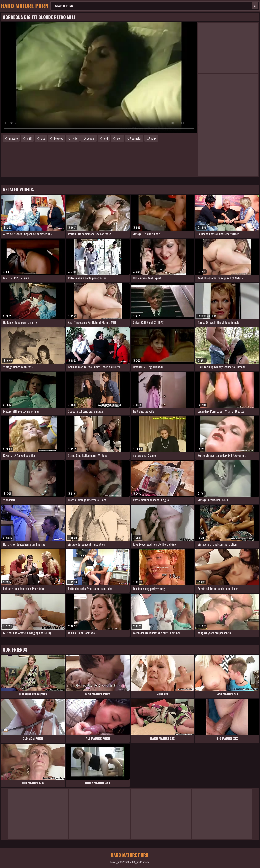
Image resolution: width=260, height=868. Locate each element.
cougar (91, 138)
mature (13, 138)
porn (120, 138)
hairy (154, 138)
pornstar (136, 138)
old (106, 138)
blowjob (59, 138)
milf (29, 138)
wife (75, 138)
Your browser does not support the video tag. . (99, 77)
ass (43, 138)
